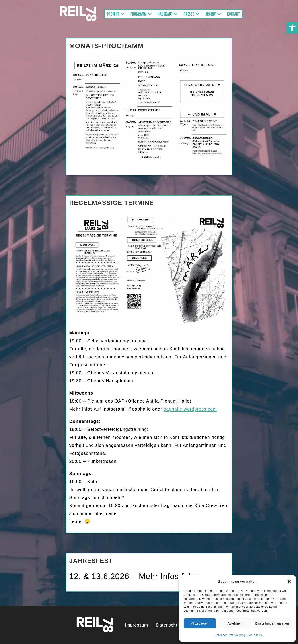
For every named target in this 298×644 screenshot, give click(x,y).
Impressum (255, 635)
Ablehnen (234, 623)
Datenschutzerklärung (230, 635)
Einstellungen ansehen (272, 623)
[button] (292, 28)
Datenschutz (169, 625)
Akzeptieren (200, 623)
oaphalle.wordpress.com (190, 409)
